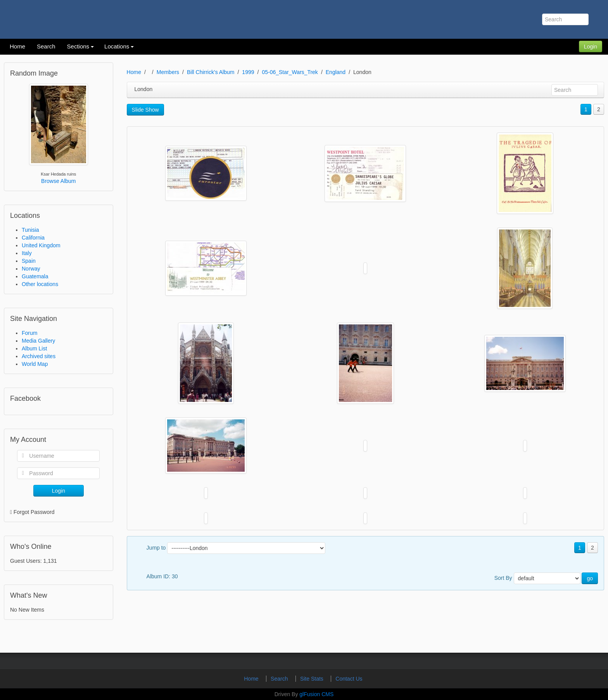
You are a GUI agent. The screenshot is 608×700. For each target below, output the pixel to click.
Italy (27, 253)
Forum (29, 333)
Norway (31, 269)
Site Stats (313, 679)
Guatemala (35, 276)
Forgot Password (34, 512)
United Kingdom (41, 245)
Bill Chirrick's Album (211, 72)
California (33, 238)
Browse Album (58, 181)
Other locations (40, 284)
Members (168, 72)
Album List (34, 348)
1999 (248, 72)
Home (134, 72)
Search (280, 679)
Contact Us (349, 679)
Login (591, 47)
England (336, 72)
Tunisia (30, 230)
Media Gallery (38, 341)
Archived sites (39, 356)
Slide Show (145, 110)
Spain (29, 261)
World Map (35, 364)
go (590, 578)
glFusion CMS (316, 694)
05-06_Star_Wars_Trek (290, 72)
